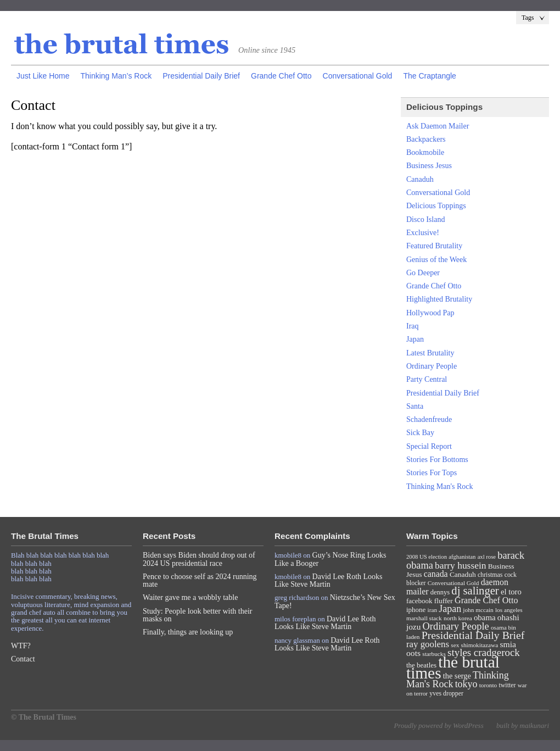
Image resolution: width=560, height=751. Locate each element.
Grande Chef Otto (281, 76)
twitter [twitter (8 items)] (508, 685)
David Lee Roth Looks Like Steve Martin (329, 580)
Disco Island (425, 219)
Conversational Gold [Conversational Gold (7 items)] (453, 583)
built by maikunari (523, 725)
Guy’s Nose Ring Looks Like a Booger (331, 559)
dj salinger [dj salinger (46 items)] (475, 591)
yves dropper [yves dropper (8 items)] (446, 693)
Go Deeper (423, 273)
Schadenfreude (429, 419)
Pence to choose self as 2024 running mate (200, 580)
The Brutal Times (122, 44)
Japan (415, 339)
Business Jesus (429, 166)
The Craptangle (430, 76)
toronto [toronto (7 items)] (488, 685)
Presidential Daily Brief (201, 76)
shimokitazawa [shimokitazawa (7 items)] (480, 645)
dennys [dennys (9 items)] (440, 592)
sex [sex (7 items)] (455, 645)
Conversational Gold (358, 76)
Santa (415, 406)
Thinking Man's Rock (440, 486)
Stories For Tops (432, 473)
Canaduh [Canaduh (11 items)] (463, 574)
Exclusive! (423, 233)
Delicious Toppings (436, 206)
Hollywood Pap (430, 313)
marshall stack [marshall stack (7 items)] (424, 618)
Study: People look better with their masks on (197, 615)
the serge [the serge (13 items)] (457, 676)
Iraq (413, 326)
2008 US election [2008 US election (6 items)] (427, 557)
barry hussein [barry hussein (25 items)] (460, 565)
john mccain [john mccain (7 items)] (478, 610)
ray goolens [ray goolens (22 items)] (428, 644)
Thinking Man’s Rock (116, 76)
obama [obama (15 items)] (485, 618)
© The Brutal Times (44, 717)
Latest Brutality (430, 353)
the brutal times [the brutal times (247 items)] (453, 667)
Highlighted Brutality (439, 299)
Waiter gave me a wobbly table (190, 597)
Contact (23, 659)
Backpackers (426, 139)
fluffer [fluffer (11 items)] (444, 601)
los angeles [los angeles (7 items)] (509, 610)
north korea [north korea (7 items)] (458, 618)
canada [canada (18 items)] (436, 574)
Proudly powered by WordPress (438, 725)
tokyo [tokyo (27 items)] (466, 684)
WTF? (21, 646)
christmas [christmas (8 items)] (490, 575)
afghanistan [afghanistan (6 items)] (462, 557)
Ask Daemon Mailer (438, 126)
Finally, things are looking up (188, 632)
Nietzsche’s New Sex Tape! (335, 601)
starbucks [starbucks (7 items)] (434, 654)
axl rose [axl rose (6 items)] (487, 557)
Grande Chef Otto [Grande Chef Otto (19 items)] (486, 600)
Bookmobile (425, 152)
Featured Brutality (434, 246)
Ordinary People (432, 366)
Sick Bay (420, 433)
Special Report (429, 446)
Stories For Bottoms (437, 460)
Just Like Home (43, 76)
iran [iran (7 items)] (433, 610)
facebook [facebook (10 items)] (419, 601)
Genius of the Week (436, 260)
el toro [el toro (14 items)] (511, 592)
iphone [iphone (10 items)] (416, 610)
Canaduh (420, 179)
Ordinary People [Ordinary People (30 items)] (456, 626)
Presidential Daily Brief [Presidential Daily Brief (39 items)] (473, 635)
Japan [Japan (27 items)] (450, 609)
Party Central (427, 379)
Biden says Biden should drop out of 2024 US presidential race (199, 559)
